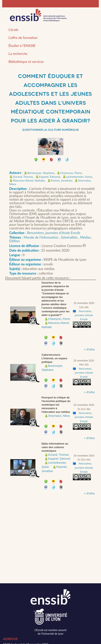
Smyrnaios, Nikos (59, 416)
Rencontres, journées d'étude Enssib (54, 233)
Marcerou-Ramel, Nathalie (29, 180)
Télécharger (36, 160)
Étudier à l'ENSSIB (22, 46)
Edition (14, 241)
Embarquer (61, 344)
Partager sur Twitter (67, 160)
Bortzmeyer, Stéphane (41, 173)
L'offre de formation (23, 38)
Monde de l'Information (41, 237)
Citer (44, 160)
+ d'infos (89, 349)
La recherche (18, 54)
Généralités (70, 237)
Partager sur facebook (59, 160)
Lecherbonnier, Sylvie (79, 177)
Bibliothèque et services (26, 62)
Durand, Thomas (23, 177)
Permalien (52, 160)
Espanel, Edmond (49, 177)
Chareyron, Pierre (71, 173)
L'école (13, 30)
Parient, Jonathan (61, 180)
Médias (86, 237)
